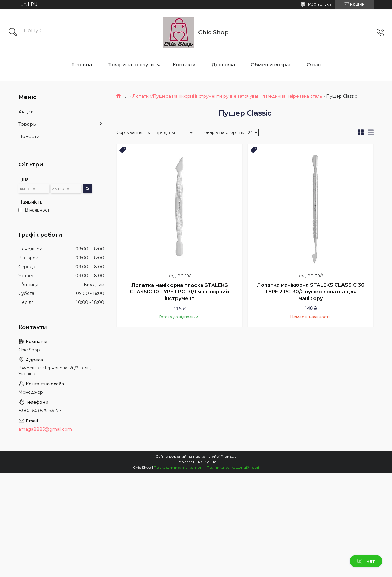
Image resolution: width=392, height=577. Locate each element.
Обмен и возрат (271, 65)
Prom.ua (228, 456)
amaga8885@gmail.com (45, 429)
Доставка (223, 65)
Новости (29, 136)
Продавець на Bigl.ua (196, 462)
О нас (314, 65)
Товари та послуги (131, 65)
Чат (366, 561)
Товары (28, 124)
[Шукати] (13, 32)
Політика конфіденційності (233, 467)
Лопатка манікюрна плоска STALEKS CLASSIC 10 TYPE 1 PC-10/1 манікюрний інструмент (179, 292)
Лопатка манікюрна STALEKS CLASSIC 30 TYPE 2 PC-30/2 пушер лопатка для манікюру (311, 292)
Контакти (184, 65)
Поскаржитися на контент (179, 467)
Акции (26, 112)
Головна (82, 65)
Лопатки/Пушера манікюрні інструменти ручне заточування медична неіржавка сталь (227, 96)
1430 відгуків (320, 4)
